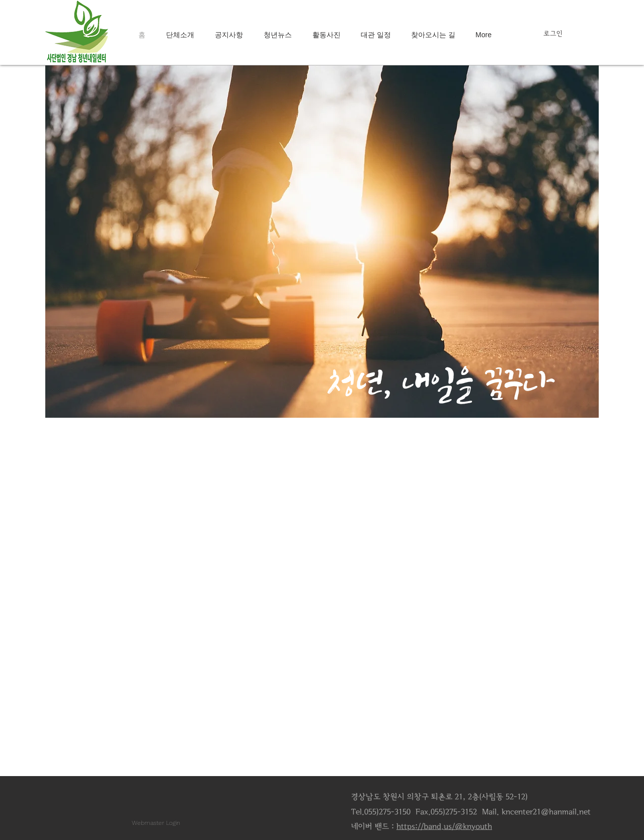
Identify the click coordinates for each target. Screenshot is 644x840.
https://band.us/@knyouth (444, 826)
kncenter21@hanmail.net (546, 812)
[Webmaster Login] (156, 823)
